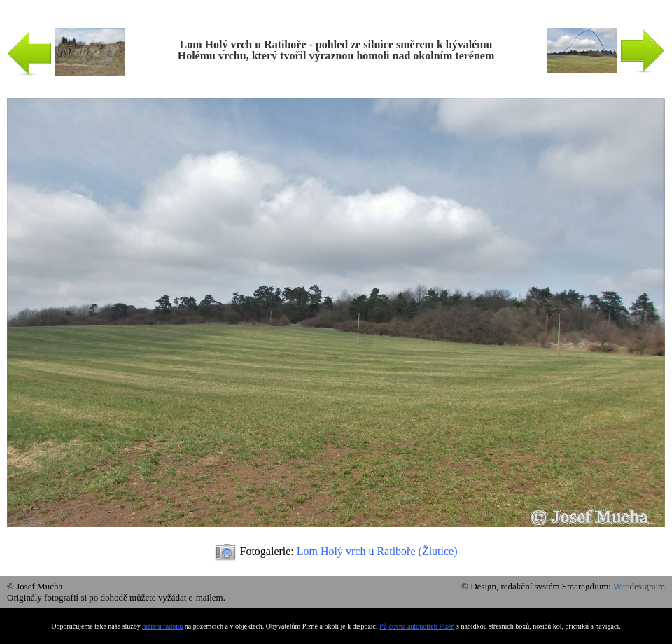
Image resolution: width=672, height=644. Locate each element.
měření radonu (162, 626)
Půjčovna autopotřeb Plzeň (417, 626)
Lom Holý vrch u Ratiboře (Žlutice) (377, 551)
